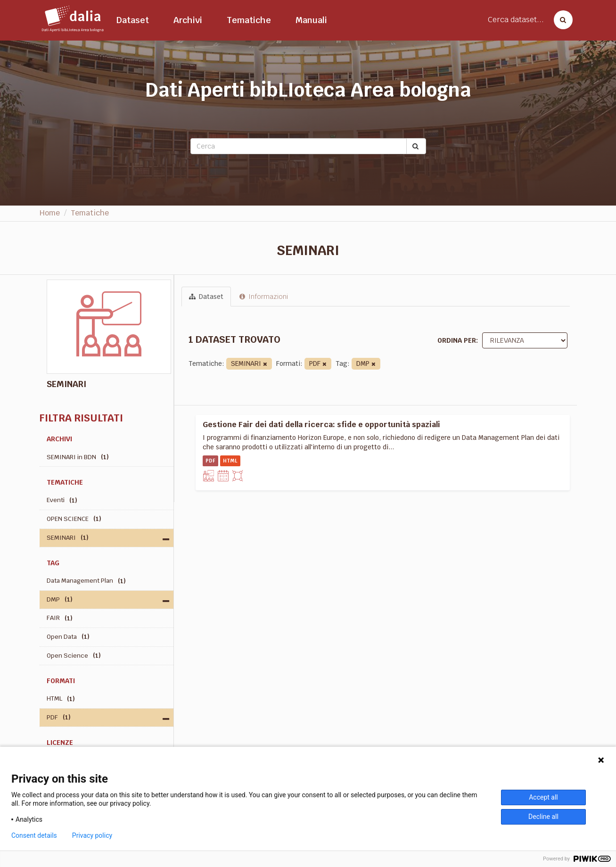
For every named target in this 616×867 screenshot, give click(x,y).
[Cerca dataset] (560, 20)
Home (50, 213)
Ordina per (457, 340)
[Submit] (416, 146)
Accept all (543, 797)
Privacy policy (92, 835)
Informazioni (264, 297)
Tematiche (249, 20)
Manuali (311, 20)
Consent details (34, 835)
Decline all (543, 817)
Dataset (133, 20)
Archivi (188, 20)
